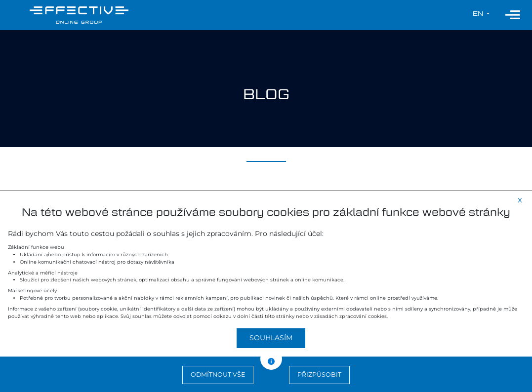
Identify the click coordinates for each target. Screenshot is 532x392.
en (479, 14)
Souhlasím (271, 338)
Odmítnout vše (218, 374)
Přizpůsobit (319, 374)
